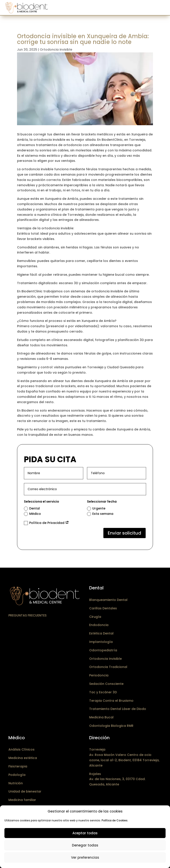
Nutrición (16, 783)
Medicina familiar (22, 800)
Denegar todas (85, 845)
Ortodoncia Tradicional (108, 667)
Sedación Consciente (106, 684)
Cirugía (95, 617)
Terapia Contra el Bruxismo (111, 701)
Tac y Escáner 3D (103, 692)
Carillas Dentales (103, 608)
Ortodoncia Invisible (105, 659)
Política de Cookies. (115, 820)
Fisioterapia (18, 766)
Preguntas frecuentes (27, 615)
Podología (17, 775)
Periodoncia (99, 675)
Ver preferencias (85, 857)
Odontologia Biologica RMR (111, 726)
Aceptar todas (85, 833)
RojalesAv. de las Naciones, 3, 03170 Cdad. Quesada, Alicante (117, 779)
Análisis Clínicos (21, 749)
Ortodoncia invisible (56, 50)
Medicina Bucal (101, 717)
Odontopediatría (103, 650)
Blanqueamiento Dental (108, 600)
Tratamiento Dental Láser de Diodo (118, 709)
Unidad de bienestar (25, 791)
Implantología (101, 642)
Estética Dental (101, 633)
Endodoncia (99, 625)
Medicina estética (23, 758)
